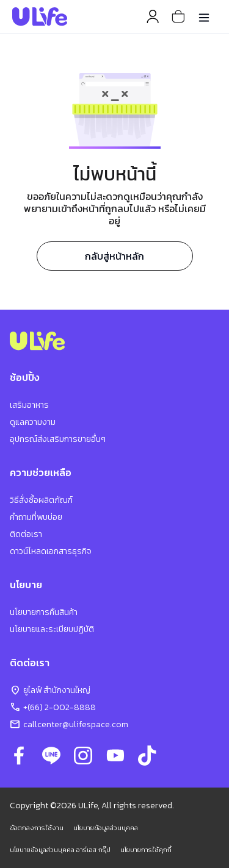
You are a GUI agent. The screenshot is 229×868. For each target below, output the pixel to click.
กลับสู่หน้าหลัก (114, 256)
